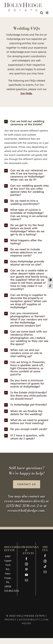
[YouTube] (26, 575)
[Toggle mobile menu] (47, 13)
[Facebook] (26, 559)
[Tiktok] (45, 567)
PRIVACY (11, 620)
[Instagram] (26, 564)
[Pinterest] (26, 570)
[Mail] (26, 580)
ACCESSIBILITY (29, 620)
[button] (26, 123)
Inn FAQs (26, 93)
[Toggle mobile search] (42, 13)
